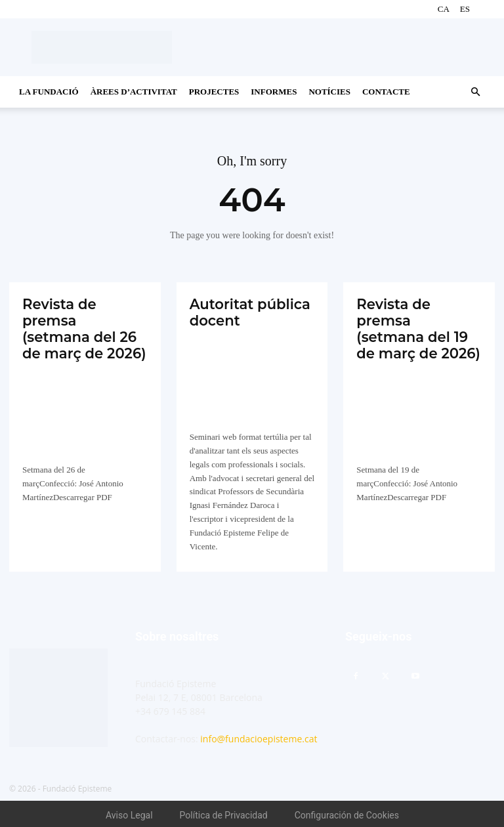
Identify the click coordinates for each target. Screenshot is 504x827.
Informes (274, 92)
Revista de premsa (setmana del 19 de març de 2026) (419, 318)
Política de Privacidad (224, 813)
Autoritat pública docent (247, 311)
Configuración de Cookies (347, 813)
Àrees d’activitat (134, 92)
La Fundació (49, 92)
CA (444, 9)
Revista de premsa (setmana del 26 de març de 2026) (85, 318)
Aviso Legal (129, 813)
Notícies (329, 92)
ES (465, 9)
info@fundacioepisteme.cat (259, 736)
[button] (475, 92)
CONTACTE (386, 92)
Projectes (214, 92)
